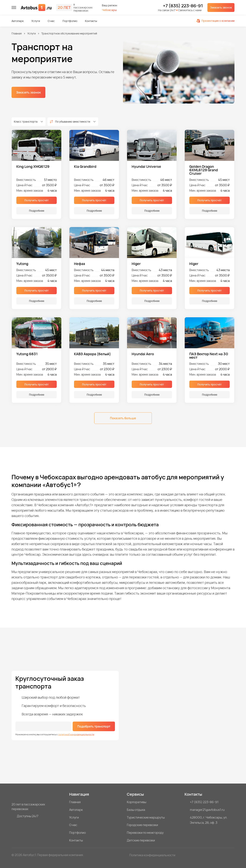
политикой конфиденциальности (76, 734)
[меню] (14, 8)
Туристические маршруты (146, 817)
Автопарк (18, 21)
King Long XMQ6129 (33, 167)
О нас (51, 21)
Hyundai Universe (146, 167)
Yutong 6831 (27, 354)
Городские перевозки (142, 825)
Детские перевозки (141, 840)
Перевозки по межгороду (145, 833)
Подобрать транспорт (94, 726)
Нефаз (79, 264)
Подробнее (37, 211)
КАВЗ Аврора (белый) (92, 354)
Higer (136, 264)
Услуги (36, 21)
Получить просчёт (37, 200)
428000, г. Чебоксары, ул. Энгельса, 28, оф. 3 (209, 820)
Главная (17, 33)
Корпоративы (137, 802)
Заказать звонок (221, 7)
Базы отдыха (136, 810)
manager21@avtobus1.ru (207, 810)
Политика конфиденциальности (152, 855)
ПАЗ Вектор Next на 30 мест (209, 356)
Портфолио (70, 21)
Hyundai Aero (143, 354)
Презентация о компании (215, 21)
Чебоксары (109, 10)
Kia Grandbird (85, 167)
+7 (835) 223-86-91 (183, 6)
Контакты (91, 21)
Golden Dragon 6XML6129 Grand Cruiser (204, 170)
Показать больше (123, 418)
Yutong (22, 264)
